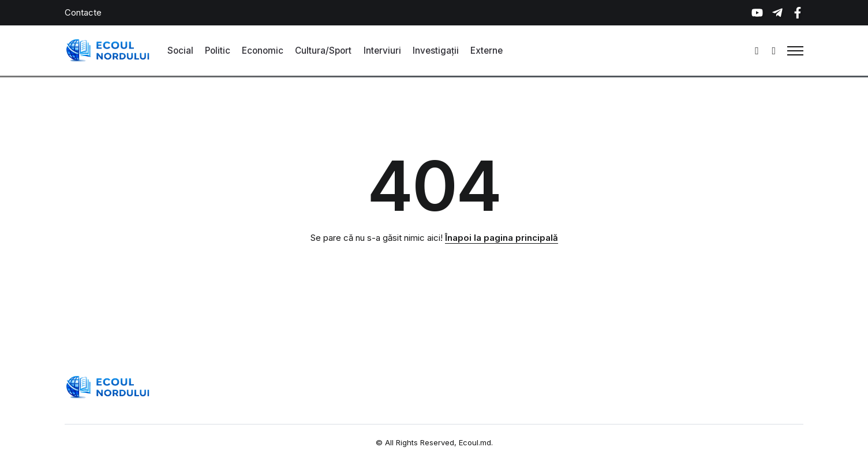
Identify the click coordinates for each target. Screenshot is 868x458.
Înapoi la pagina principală (502, 238)
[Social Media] (757, 13)
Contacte (83, 12)
